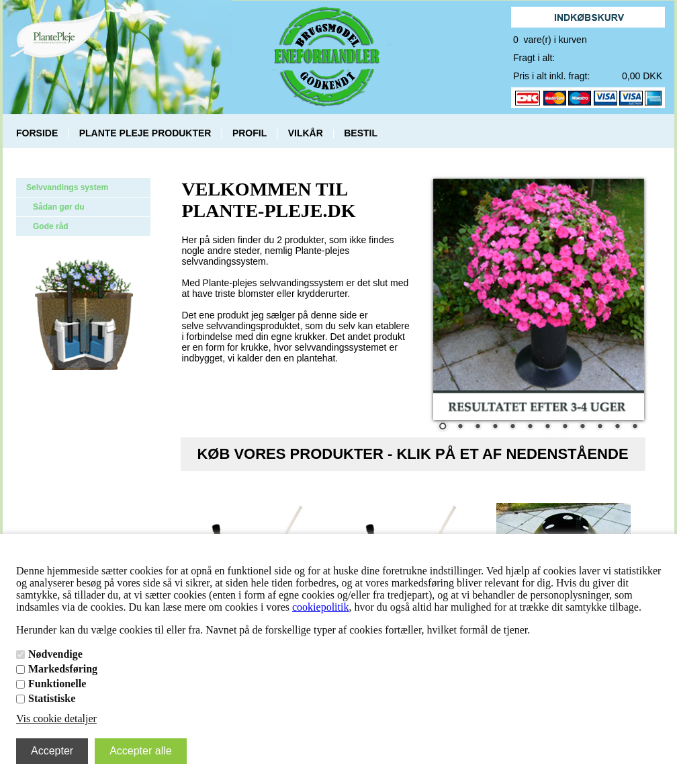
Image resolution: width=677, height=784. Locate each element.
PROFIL (250, 133)
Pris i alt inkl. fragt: (551, 76)
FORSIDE (37, 133)
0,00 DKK (642, 76)
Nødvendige (55, 654)
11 (617, 427)
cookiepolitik (320, 607)
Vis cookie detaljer (56, 718)
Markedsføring (63, 669)
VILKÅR (306, 133)
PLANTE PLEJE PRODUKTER (145, 133)
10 (600, 427)
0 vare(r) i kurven (550, 40)
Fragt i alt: (534, 58)
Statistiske (52, 698)
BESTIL (361, 133)
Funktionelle (57, 684)
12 (635, 427)
